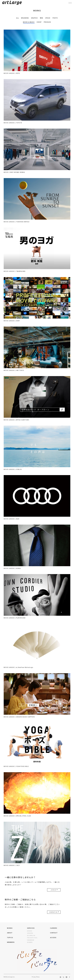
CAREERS (54, 928)
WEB (42, 18)
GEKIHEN (30, 933)
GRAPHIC (34, 18)
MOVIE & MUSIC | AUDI (12, 519)
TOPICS (10, 938)
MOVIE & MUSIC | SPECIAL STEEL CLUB (17, 816)
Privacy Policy (36, 977)
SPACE (48, 18)
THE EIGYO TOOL (32, 938)
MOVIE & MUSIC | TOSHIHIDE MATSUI (17, 222)
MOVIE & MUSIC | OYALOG (13, 469)
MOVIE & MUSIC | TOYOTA (13, 123)
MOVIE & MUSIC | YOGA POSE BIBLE (16, 766)
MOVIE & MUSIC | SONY (12, 321)
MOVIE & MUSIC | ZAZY (12, 865)
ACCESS (53, 938)
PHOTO (55, 18)
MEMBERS (11, 942)
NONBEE (30, 942)
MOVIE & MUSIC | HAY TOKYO (14, 370)
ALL (18, 18)
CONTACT (54, 933)
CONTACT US (54, 912)
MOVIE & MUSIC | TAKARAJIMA (14, 271)
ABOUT (10, 933)
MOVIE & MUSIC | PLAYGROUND (15, 618)
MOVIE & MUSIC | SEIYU (12, 73)
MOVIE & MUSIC (29, 22)
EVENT (39, 22)
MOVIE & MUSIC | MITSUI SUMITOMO (16, 420)
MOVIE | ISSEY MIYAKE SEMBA (14, 172)
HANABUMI (31, 940)
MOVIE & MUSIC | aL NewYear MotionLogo (18, 667)
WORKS (10, 928)
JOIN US (54, 890)
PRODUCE (47, 22)
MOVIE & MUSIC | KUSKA (12, 568)
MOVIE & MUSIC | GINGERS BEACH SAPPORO (19, 717)
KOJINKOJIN (31, 936)
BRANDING (25, 18)
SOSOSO (30, 931)
